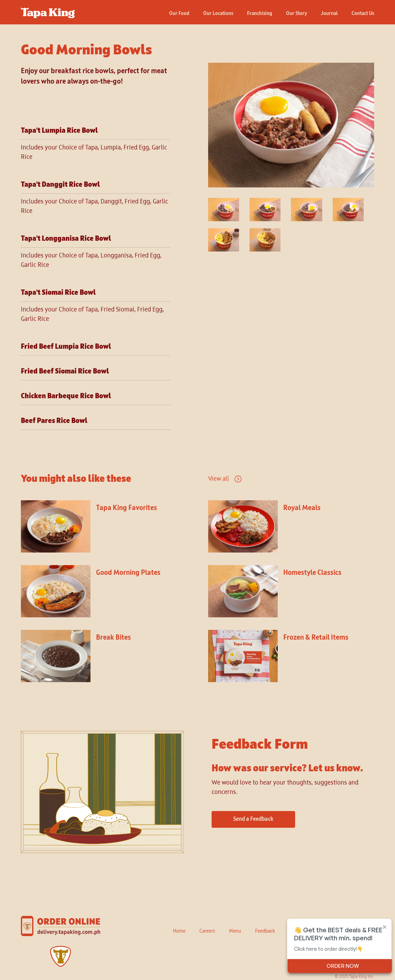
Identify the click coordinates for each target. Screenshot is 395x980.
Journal (329, 14)
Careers (207, 931)
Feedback (265, 931)
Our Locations (218, 14)
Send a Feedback (253, 819)
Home (179, 931)
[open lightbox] (291, 125)
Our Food (179, 14)
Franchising (260, 14)
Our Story (297, 14)
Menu (235, 931)
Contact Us (363, 14)
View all (219, 479)
